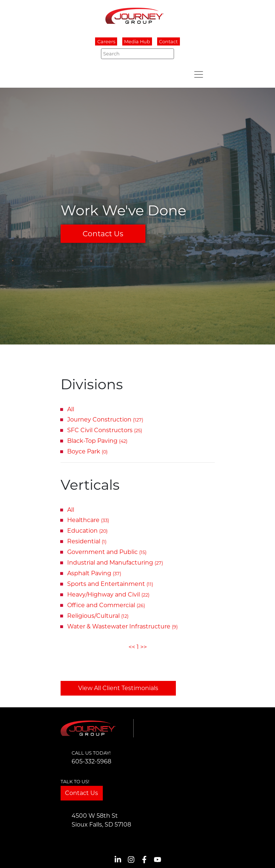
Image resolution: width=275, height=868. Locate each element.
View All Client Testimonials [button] (118, 688)
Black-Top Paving (97, 441)
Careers (106, 42)
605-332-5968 (91, 761)
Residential (87, 541)
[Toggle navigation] (199, 74)
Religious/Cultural (98, 616)
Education (87, 531)
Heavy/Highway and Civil (108, 595)
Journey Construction (105, 420)
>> (144, 647)
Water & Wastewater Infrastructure (122, 626)
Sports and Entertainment (110, 584)
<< (132, 647)
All (71, 409)
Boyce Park (87, 451)
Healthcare (88, 520)
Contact (168, 42)
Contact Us (103, 234)
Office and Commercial (106, 605)
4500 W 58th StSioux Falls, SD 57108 (101, 820)
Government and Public (107, 552)
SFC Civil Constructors (105, 430)
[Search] (137, 54)
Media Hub (137, 42)
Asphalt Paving (94, 573)
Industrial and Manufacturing (115, 563)
